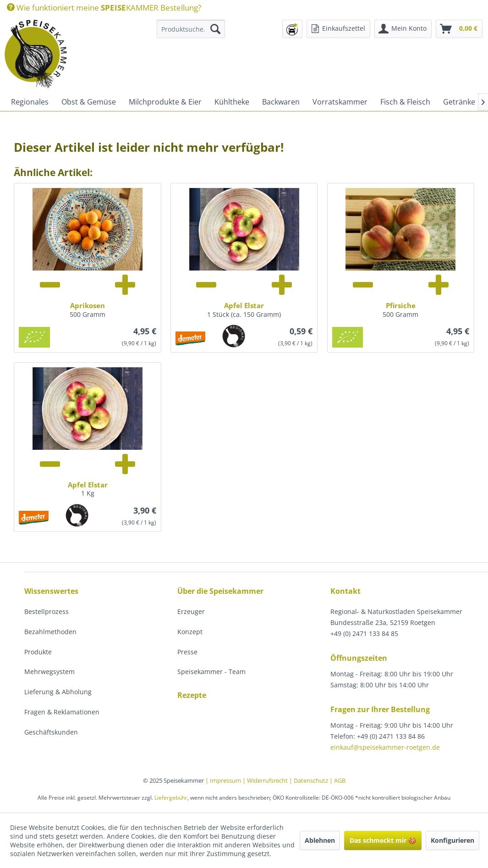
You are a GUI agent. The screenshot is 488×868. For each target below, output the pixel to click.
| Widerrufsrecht (266, 780)
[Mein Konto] (403, 29)
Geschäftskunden (51, 732)
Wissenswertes (51, 591)
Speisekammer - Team (211, 672)
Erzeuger (191, 611)
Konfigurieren (452, 840)
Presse (187, 652)
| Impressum (224, 780)
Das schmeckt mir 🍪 (383, 840)
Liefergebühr (171, 798)
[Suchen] (215, 29)
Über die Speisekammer (220, 591)
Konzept (190, 632)
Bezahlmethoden (50, 632)
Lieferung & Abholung (58, 692)
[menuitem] (104, 8)
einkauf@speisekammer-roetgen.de (385, 747)
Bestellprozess (47, 611)
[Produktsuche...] (191, 29)
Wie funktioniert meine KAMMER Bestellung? (104, 8)
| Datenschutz (309, 780)
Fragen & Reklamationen (62, 712)
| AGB (337, 780)
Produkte (38, 652)
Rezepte (192, 695)
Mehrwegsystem (49, 672)
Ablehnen (320, 840)
